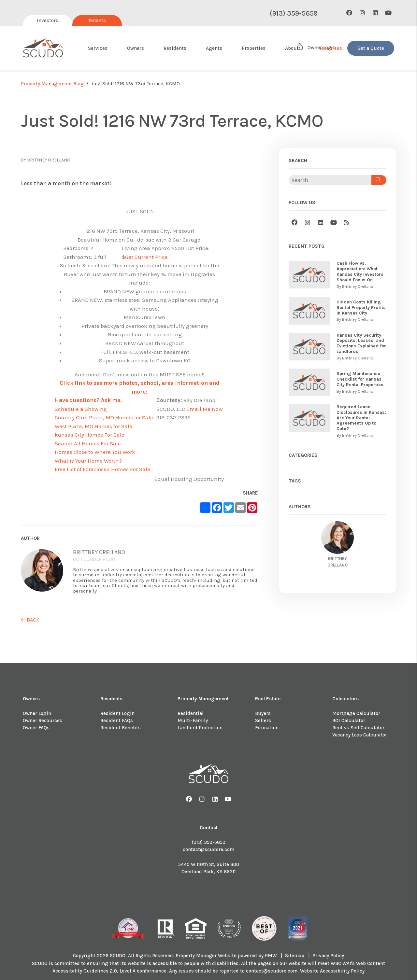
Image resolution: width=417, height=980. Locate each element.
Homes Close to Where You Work (95, 452)
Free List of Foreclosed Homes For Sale (102, 469)
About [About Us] (292, 48)
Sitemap (295, 956)
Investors (48, 21)
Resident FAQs (117, 721)
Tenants (97, 21)
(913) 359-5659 (294, 13)
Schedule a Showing (81, 409)
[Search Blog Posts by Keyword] (330, 180)
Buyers (263, 713)
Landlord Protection (200, 728)
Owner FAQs (36, 728)
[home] (43, 48)
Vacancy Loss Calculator (360, 735)
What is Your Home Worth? (88, 461)
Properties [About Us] (254, 48)
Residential (191, 713)
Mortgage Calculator (356, 713)
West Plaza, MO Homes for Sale (93, 426)
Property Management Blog (52, 84)
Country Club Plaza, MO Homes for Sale (104, 417)
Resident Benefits (121, 728)
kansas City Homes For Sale (90, 435)
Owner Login (37, 713)
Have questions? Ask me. (88, 400)
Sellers (263, 721)
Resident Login (117, 713)
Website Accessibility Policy (332, 971)
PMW (271, 956)
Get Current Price (146, 257)
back (30, 620)
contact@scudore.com (208, 849)
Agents (214, 48)
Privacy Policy (328, 956)
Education (267, 728)
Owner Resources (43, 721)
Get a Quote (371, 48)
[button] (349, 13)
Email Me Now (204, 409)
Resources (330, 48)
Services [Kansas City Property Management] (98, 48)
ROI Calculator (349, 721)
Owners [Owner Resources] (136, 48)
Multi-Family (193, 721)
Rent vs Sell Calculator (358, 728)
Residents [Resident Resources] (175, 48)
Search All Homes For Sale (88, 443)
